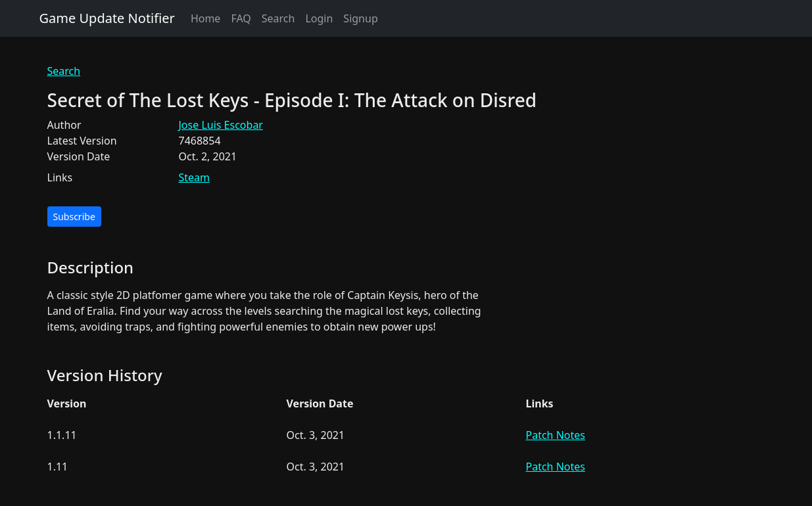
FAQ (241, 18)
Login (319, 18)
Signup (360, 18)
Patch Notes (556, 435)
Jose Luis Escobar (221, 125)
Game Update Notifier (107, 18)
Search (278, 18)
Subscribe (74, 217)
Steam (195, 177)
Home (206, 18)
